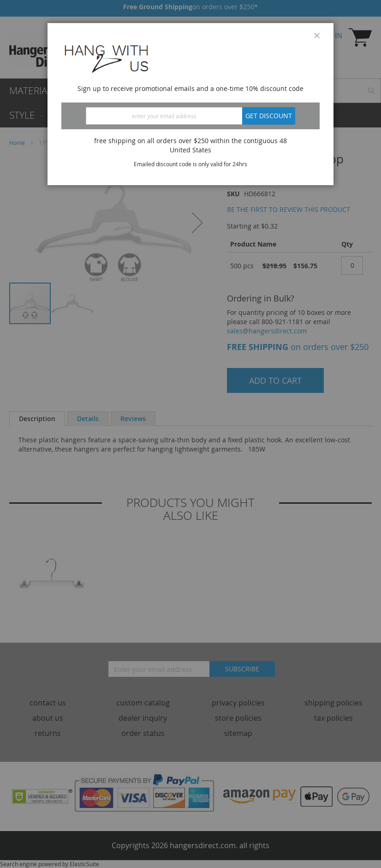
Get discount (269, 116)
